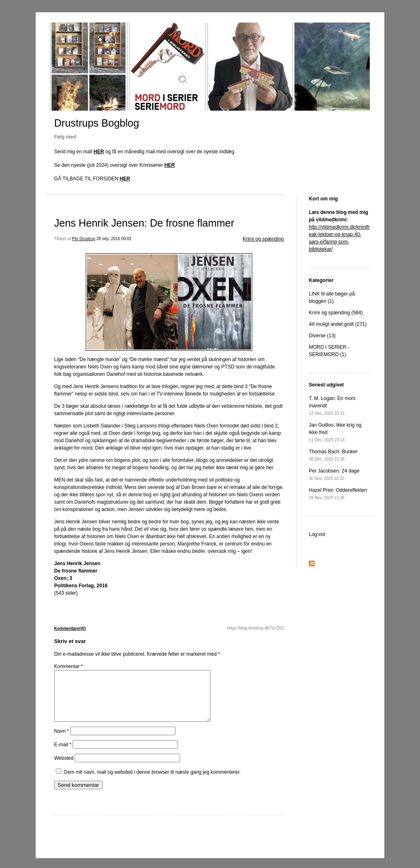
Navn (62, 741)
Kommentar (68, 666)
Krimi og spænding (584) (336, 313)
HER (99, 152)
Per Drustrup (84, 239)
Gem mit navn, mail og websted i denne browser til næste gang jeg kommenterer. (152, 782)
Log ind (317, 534)
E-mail (63, 754)
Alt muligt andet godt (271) (338, 324)
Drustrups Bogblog (97, 123)
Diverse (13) (322, 336)
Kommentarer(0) (70, 628)
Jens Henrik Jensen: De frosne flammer (144, 223)
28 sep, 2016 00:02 (114, 239)
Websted (64, 768)
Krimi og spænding (263, 239)
